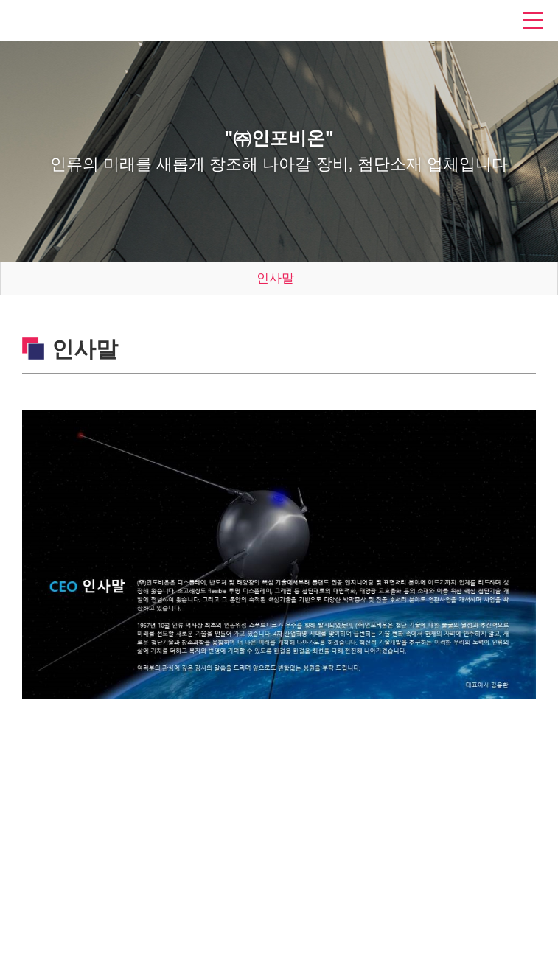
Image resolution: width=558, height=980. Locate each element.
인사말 (275, 278)
